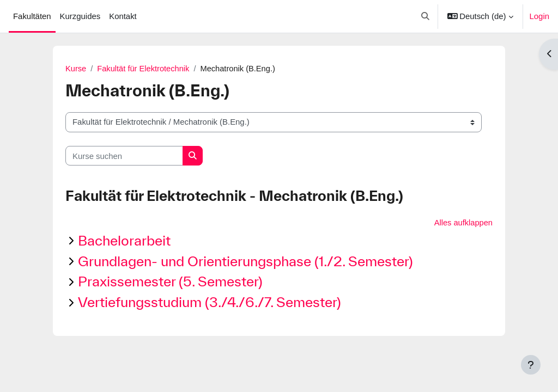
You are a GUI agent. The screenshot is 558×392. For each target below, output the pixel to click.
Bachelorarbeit (124, 241)
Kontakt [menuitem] (123, 16)
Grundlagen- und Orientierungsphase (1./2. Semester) (245, 261)
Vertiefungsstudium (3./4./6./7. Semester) (210, 302)
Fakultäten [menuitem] (32, 16)
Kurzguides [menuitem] (80, 16)
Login (539, 16)
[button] (425, 16)
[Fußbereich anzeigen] (531, 365)
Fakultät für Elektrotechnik (144, 69)
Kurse (76, 69)
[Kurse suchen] (124, 156)
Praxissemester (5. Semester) (170, 282)
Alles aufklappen (463, 223)
